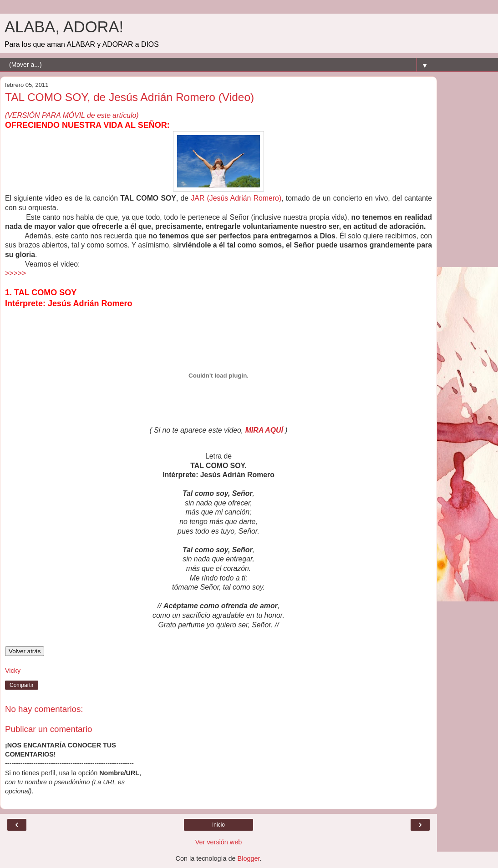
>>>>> (15, 273)
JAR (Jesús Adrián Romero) (236, 198)
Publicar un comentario (48, 729)
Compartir (22, 685)
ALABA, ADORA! (64, 27)
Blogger (249, 858)
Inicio (219, 825)
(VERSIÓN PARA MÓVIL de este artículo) (72, 115)
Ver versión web (219, 842)
